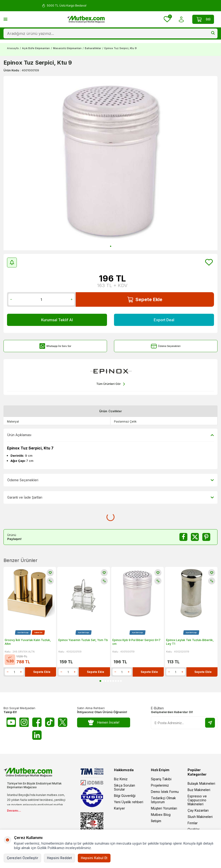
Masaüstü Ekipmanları (67, 48)
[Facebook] (37, 722)
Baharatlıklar (93, 48)
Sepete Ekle (145, 300)
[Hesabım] (181, 19)
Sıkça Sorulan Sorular (125, 787)
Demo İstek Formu (165, 792)
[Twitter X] (63, 722)
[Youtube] (11, 722)
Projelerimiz (160, 785)
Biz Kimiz (121, 779)
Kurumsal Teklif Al (57, 320)
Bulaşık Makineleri (201, 783)
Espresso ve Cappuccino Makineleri (197, 800)
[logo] (86, 19)
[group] (110, 163)
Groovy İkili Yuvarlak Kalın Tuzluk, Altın (28, 642)
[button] (111, 246)
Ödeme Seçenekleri (166, 346)
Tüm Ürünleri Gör (111, 384)
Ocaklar (194, 829)
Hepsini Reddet (59, 858)
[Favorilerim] (167, 19)
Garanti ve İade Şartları (110, 497)
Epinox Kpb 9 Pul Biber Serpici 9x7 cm (136, 642)
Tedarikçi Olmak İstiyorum (163, 800)
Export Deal (164, 320)
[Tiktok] (50, 722)
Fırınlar (193, 823)
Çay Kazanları (198, 810)
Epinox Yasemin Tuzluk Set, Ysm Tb (83, 640)
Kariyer (119, 808)
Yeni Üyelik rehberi (129, 802)
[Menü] (5, 19)
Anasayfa (13, 48)
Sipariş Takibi (161, 779)
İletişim (156, 821)
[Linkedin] (37, 735)
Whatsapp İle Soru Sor (55, 346)
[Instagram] (24, 722)
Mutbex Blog (161, 815)
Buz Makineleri (199, 790)
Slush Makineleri (200, 817)
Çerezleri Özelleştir (22, 858)
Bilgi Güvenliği (125, 796)
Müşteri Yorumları (164, 808)
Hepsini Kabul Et (94, 858)
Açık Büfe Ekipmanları (36, 48)
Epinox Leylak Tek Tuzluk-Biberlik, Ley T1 (190, 642)
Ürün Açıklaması (110, 435)
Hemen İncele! (104, 723)
